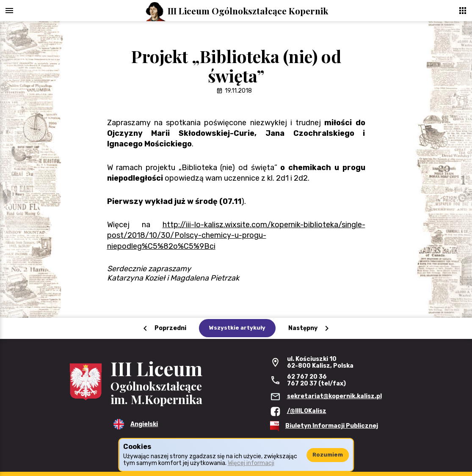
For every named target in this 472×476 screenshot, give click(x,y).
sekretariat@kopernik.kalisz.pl (334, 396)
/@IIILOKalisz (307, 411)
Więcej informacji (251, 463)
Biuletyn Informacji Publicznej (332, 426)
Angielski (144, 424)
